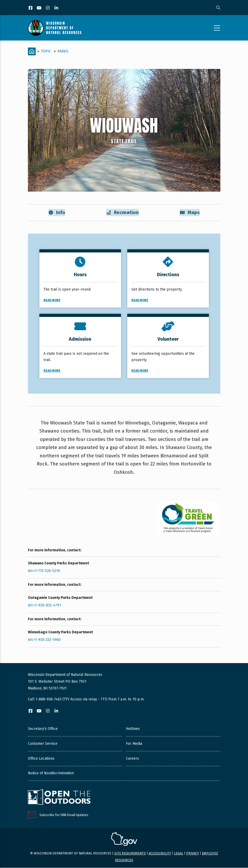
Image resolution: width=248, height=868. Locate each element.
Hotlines (133, 729)
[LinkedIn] (57, 8)
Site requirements (130, 854)
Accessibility (160, 854)
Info (57, 213)
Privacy (193, 854)
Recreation (123, 213)
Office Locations (41, 759)
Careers (132, 759)
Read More (52, 300)
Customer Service (43, 744)
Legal (179, 854)
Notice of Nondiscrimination (51, 773)
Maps (190, 213)
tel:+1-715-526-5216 (44, 571)
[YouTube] (40, 8)
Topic (46, 51)
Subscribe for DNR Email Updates (64, 815)
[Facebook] (31, 8)
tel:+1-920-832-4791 (44, 606)
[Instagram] (48, 8)
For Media (134, 744)
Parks (63, 51)
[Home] (32, 51)
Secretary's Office (43, 729)
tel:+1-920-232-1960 (44, 640)
